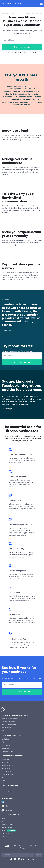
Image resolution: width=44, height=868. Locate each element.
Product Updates (6, 772)
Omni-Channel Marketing (11, 735)
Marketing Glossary (7, 775)
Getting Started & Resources (13, 756)
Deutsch (37, 845)
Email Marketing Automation (10, 719)
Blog (3, 778)
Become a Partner (7, 789)
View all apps (7, 409)
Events (4, 781)
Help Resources (6, 768)
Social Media (5, 748)
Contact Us (5, 818)
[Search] (19, 855)
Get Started (5, 759)
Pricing (3, 731)
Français (22, 845)
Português (23, 848)
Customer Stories (7, 827)
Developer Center (7, 792)
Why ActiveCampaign (8, 824)
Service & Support (7, 728)
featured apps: (7, 798)
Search (39, 855)
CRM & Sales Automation (9, 725)
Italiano (29, 845)
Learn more (6, 331)
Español (14, 845)
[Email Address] (22, 40)
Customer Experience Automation (15, 715)
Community (5, 762)
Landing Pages (6, 739)
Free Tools (5, 795)
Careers (9, 830)
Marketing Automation (8, 722)
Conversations (6, 745)
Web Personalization (8, 751)
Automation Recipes (7, 765)
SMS (3, 742)
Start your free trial (22, 47)
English (7, 845)
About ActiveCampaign (10, 815)
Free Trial (4, 837)
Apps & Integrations (10, 785)
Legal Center (5, 834)
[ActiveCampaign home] (11, 4)
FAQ (3, 821)
